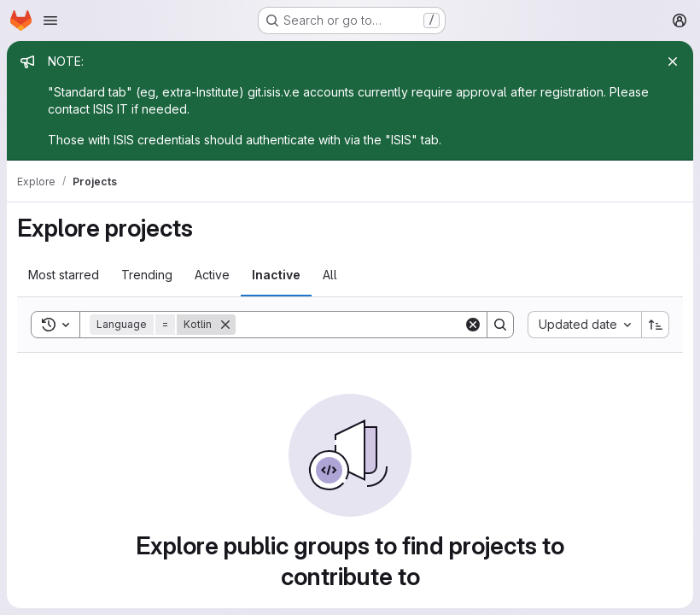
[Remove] (225, 325)
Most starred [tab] (64, 275)
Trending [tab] (147, 275)
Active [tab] (212, 275)
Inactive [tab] (276, 275)
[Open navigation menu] (50, 20)
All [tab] (330, 275)
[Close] (673, 61)
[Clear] (473, 325)
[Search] (350, 325)
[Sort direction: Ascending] (656, 325)
